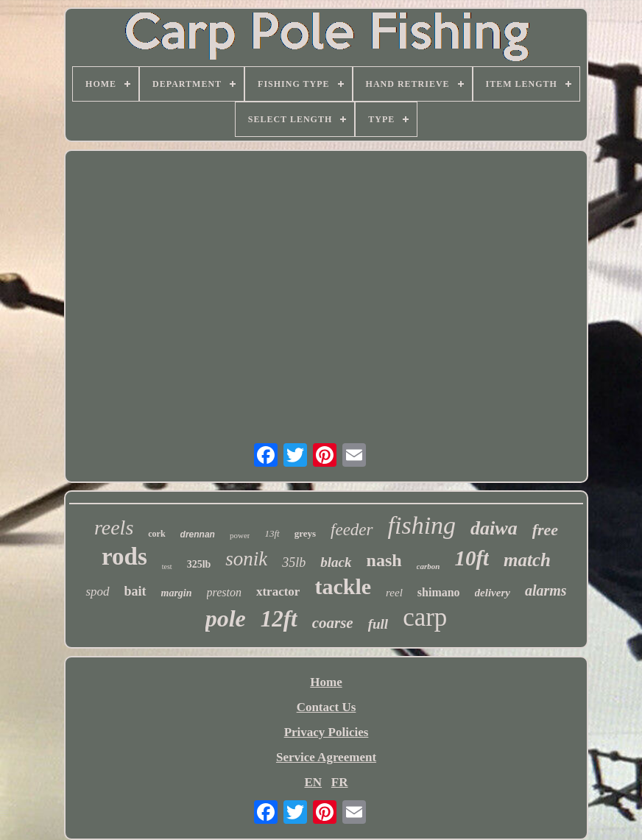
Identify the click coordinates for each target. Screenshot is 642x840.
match (527, 560)
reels (114, 527)
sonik (246, 559)
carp (425, 617)
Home (326, 682)
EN (313, 782)
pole (226, 618)
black (336, 562)
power (240, 535)
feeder (352, 530)
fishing (422, 525)
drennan (198, 534)
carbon (428, 566)
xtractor (278, 592)
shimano (439, 592)
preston (224, 592)
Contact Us (327, 707)
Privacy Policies (327, 732)
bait (135, 591)
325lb (199, 564)
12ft (279, 619)
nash (384, 560)
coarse (333, 623)
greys (305, 533)
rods (124, 557)
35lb (294, 562)
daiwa (494, 528)
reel (394, 593)
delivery (493, 593)
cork (156, 534)
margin (177, 593)
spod (97, 592)
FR (340, 782)
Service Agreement (326, 757)
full (378, 624)
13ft (272, 533)
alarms (546, 590)
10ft (472, 558)
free (545, 530)
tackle (343, 586)
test (167, 567)
